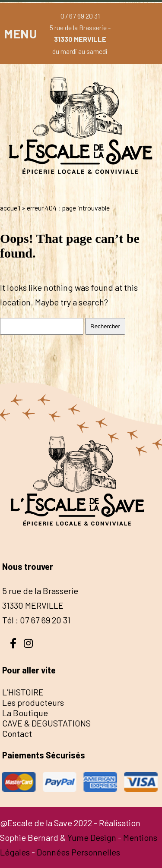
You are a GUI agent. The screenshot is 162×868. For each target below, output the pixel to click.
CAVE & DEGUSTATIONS (46, 723)
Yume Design (92, 837)
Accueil (10, 208)
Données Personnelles (78, 852)
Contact (17, 733)
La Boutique (25, 713)
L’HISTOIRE (23, 692)
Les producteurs (33, 702)
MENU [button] (21, 33)
